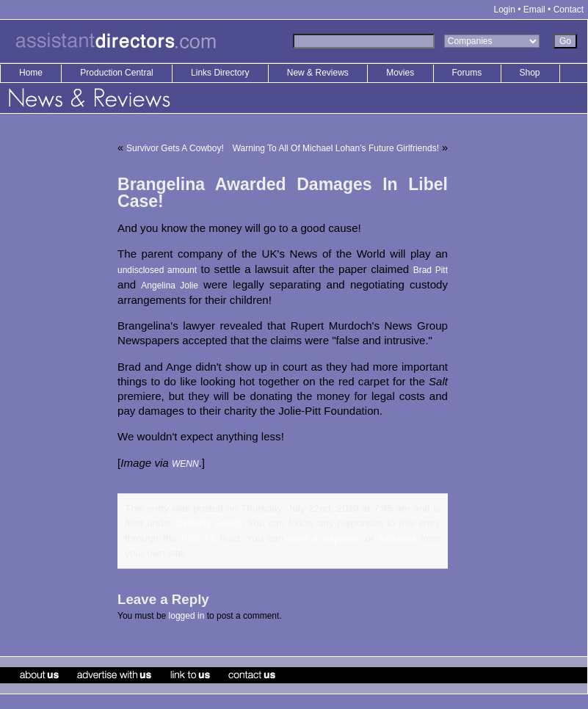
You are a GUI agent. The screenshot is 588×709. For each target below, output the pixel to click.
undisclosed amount (157, 270)
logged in (187, 616)
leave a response (323, 539)
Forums (467, 73)
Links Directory (221, 73)
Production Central (118, 73)
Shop (530, 73)
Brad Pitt (431, 270)
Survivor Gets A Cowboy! (175, 148)
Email (534, 10)
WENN (185, 464)
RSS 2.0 (199, 539)
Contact (569, 10)
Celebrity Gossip (209, 523)
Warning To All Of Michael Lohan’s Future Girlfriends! (336, 148)
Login (505, 10)
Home (31, 73)
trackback (398, 539)
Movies (400, 73)
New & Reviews (319, 73)
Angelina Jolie (170, 286)
